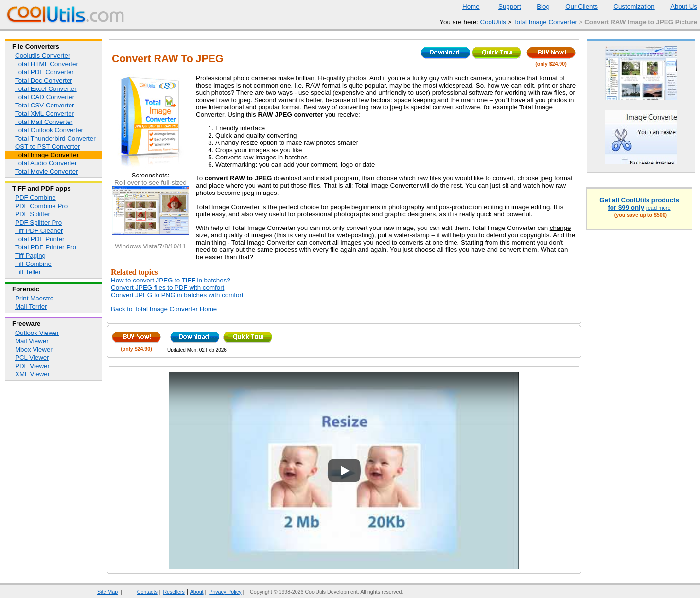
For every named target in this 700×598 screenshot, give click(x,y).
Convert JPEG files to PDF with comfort (167, 288)
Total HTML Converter (47, 64)
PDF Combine (35, 198)
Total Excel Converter (46, 89)
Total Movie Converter (47, 171)
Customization (628, 7)
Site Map (107, 592)
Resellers (174, 592)
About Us (678, 7)
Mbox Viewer (34, 349)
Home (471, 7)
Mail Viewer (32, 341)
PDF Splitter (33, 214)
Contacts (141, 592)
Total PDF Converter (44, 72)
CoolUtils (493, 22)
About (197, 592)
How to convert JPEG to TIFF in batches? (171, 280)
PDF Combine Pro (41, 206)
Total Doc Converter (44, 80)
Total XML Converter (44, 114)
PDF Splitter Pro (38, 222)
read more (658, 208)
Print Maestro (34, 298)
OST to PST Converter (48, 147)
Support (504, 7)
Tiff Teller (28, 272)
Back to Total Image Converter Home (164, 309)
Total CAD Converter (45, 97)
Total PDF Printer (40, 239)
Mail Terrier (31, 307)
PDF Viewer (32, 366)
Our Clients (576, 7)
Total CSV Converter (44, 105)
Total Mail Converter (44, 122)
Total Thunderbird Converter (55, 138)
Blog (537, 7)
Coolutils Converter (43, 56)
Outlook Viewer (37, 333)
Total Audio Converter (46, 163)
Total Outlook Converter (49, 130)
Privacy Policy (225, 592)
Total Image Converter (545, 22)
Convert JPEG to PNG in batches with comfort (177, 295)
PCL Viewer (32, 358)
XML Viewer (32, 374)
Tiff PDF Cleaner (39, 231)
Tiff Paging (30, 255)
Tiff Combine (33, 264)
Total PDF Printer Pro (46, 247)
